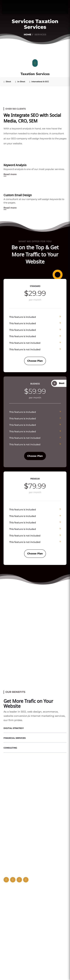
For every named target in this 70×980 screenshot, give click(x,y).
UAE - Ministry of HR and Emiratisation (26, 936)
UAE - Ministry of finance (20, 925)
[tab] (7, 82)
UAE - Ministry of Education (22, 950)
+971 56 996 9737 (18, 906)
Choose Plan (35, 361)
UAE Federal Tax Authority (21, 920)
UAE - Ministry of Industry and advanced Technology (31, 943)
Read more (10, 174)
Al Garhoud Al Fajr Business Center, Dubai (32, 894)
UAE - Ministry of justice (20, 931)
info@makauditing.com (23, 900)
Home (28, 35)
